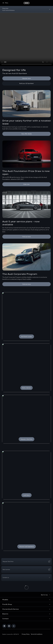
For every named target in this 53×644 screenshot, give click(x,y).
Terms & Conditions (37, 634)
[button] (26, 600)
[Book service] (26, 569)
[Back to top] (46, 595)
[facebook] (4, 626)
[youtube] (9, 626)
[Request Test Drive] (26, 561)
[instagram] (14, 626)
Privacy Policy (26, 634)
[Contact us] (26, 577)
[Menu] (27, 3)
